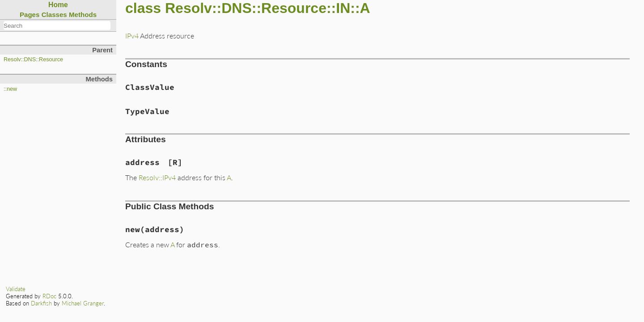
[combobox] (57, 25)
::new (10, 89)
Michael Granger (83, 303)
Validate (16, 289)
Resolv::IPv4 (157, 177)
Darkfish (41, 303)
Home (58, 5)
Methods (83, 15)
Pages (30, 15)
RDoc (49, 296)
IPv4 (132, 36)
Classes (54, 15)
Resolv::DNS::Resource (33, 59)
